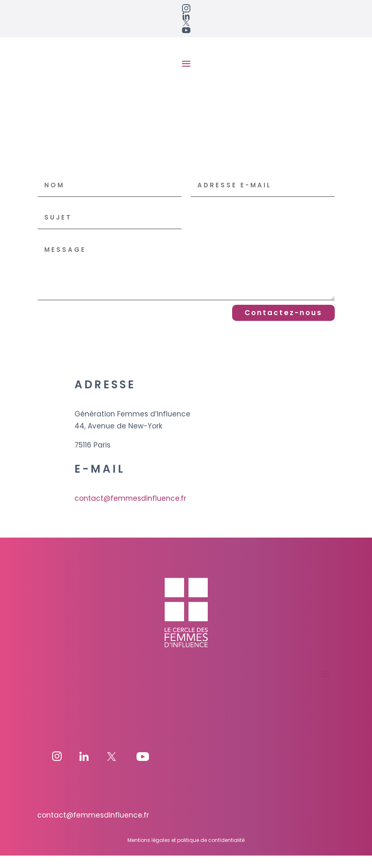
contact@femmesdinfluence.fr (130, 511)
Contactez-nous (283, 325)
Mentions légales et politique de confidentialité (186, 852)
